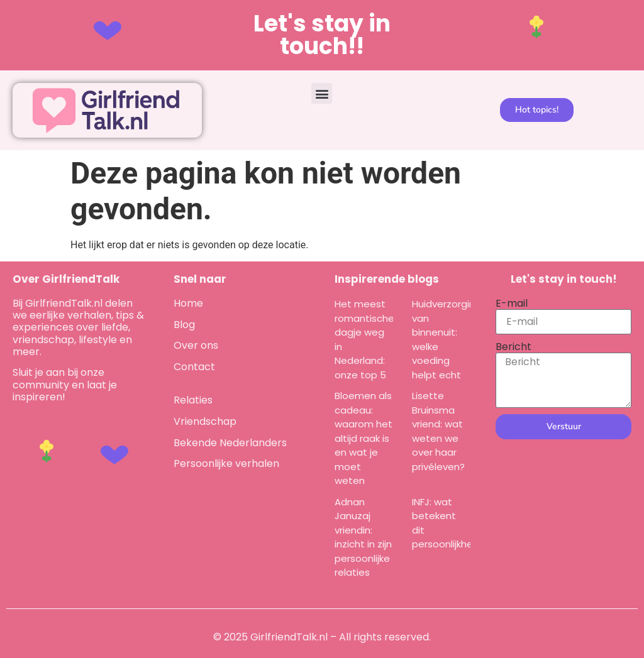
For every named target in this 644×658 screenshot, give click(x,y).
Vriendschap (205, 421)
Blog (184, 325)
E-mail (512, 303)
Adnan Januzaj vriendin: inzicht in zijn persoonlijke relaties (363, 537)
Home (188, 303)
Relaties (193, 400)
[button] (322, 93)
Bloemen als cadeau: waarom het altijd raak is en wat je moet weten (364, 438)
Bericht (514, 347)
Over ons (196, 345)
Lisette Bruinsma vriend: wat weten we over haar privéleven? (438, 431)
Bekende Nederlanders (230, 443)
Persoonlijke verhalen (226, 463)
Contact (194, 367)
